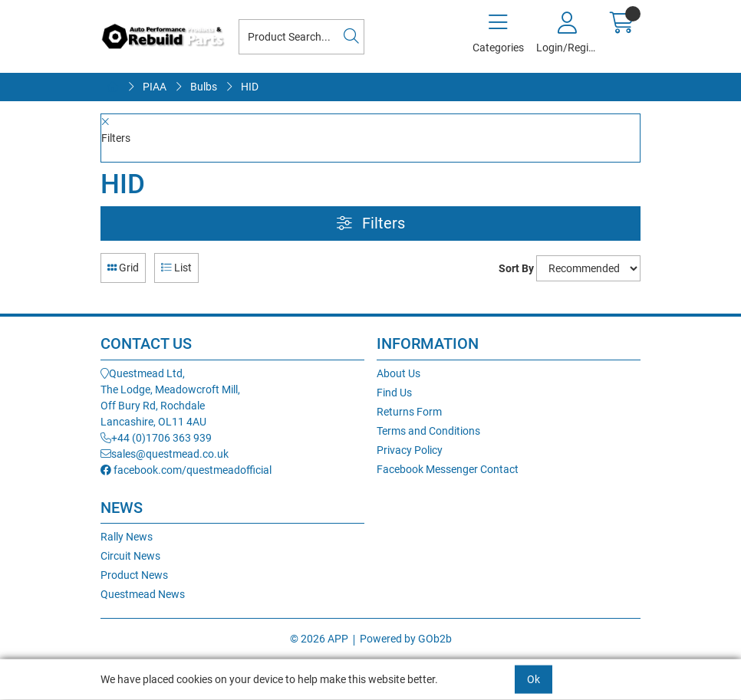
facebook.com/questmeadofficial (186, 470)
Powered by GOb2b (406, 639)
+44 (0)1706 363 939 (156, 438)
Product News (134, 575)
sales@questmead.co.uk (165, 454)
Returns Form (409, 412)
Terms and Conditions (428, 431)
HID (250, 87)
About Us (398, 373)
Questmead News (143, 594)
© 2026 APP (319, 639)
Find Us (394, 393)
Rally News (127, 537)
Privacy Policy (410, 450)
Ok (534, 679)
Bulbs (204, 87)
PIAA (155, 87)
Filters (371, 223)
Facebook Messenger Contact (448, 469)
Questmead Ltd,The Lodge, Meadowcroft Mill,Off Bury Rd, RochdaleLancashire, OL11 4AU (170, 398)
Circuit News (130, 556)
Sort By (516, 268)
